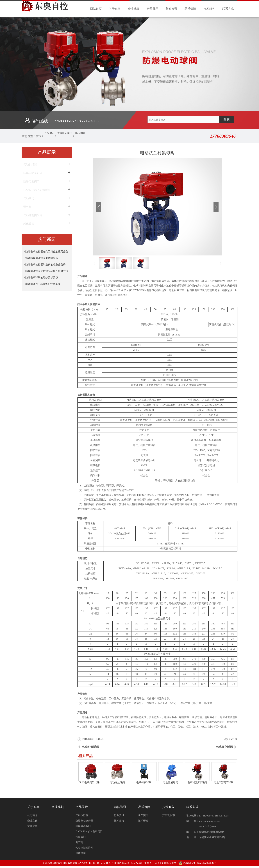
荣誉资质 (32, 826)
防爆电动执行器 (33, 173)
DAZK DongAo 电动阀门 (38, 190)
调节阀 (27, 207)
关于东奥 (115, 9)
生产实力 (143, 815)
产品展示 (153, 9)
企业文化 (32, 821)
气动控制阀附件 (33, 215)
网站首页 (96, 9)
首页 (39, 136)
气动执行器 (30, 164)
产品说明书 (169, 815)
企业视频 (134, 9)
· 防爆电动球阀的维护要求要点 (41, 278)
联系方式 (228, 9)
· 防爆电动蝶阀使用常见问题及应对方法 (46, 271)
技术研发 (143, 821)
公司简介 (32, 815)
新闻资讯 (171, 9)
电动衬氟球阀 (90, 747)
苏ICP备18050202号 (166, 863)
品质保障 (190, 9)
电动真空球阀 (224, 747)
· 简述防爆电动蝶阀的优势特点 (41, 258)
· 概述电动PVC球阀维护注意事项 (42, 284)
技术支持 (119, 821)
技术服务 (209, 9)
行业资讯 (119, 815)
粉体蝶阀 (29, 224)
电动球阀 (88, 136)
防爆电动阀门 (70, 136)
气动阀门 (29, 198)
